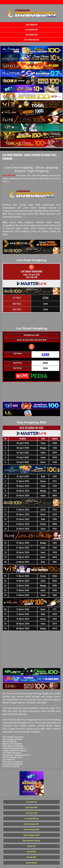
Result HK (31, 846)
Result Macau (31, 863)
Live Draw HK (32, 25)
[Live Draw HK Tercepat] (32, 50)
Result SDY (31, 852)
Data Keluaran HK (31, 824)
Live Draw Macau (31, 40)
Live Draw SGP (31, 30)
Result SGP (31, 857)
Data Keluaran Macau (32, 841)
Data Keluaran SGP (32, 835)
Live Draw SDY (31, 35)
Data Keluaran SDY (31, 830)
